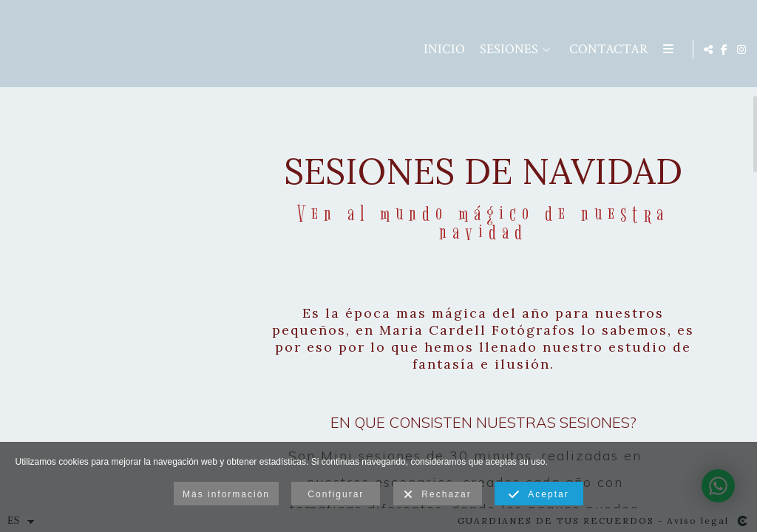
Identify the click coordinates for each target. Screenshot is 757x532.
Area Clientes (618, 52)
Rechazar (438, 495)
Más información (226, 494)
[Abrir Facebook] (717, 52)
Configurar (336, 494)
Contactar (515, 52)
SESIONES (415, 52)
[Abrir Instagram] (734, 52)
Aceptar (539, 495)
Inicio (350, 52)
